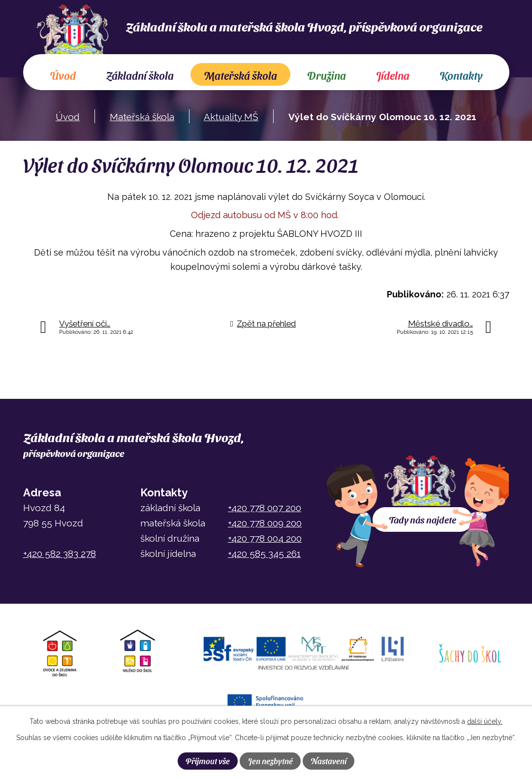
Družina (327, 75)
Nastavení (329, 761)
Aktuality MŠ (231, 117)
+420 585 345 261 (264, 553)
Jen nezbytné (270, 761)
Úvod (63, 75)
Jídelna (393, 75)
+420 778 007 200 (265, 508)
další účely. (485, 721)
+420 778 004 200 (265, 538)
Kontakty (461, 75)
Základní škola (140, 75)
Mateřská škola (240, 75)
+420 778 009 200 (265, 523)
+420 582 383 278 (60, 553)
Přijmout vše (208, 761)
